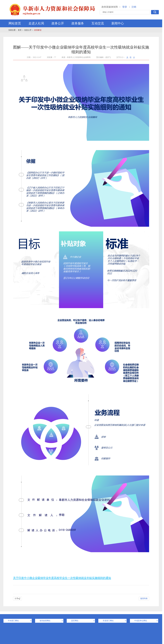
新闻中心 (118, 23)
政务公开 (58, 23)
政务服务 (78, 23)
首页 (20, 30)
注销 (134, 7)
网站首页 (15, 23)
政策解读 (38, 30)
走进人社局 (36, 23)
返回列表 (144, 598)
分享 (17, 599)
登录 (125, 7)
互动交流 (98, 23)
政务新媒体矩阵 (110, 7)
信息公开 (28, 30)
